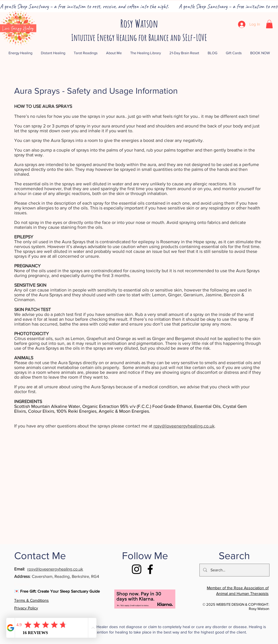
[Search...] (234, 570)
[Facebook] (150, 569)
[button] (269, 24)
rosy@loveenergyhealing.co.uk (184, 426)
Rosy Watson (139, 23)
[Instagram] (137, 569)
